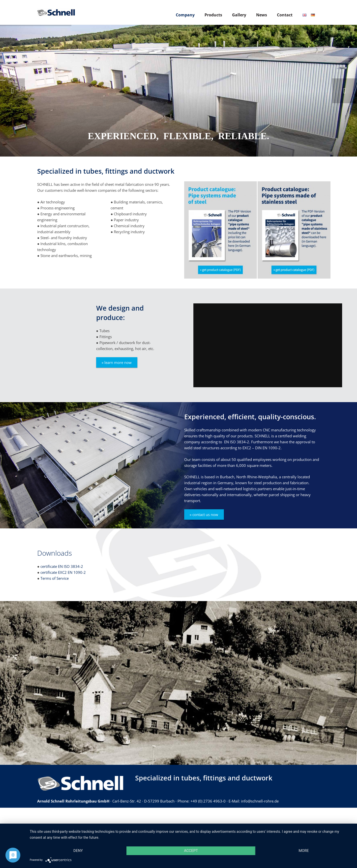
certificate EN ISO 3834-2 (62, 566)
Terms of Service (55, 578)
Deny (78, 851)
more (304, 851)
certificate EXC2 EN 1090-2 (63, 572)
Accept (191, 851)
